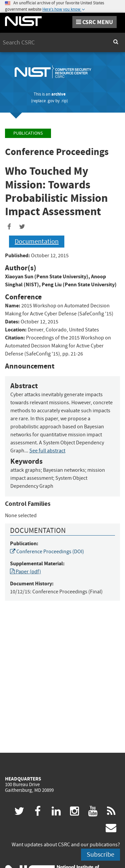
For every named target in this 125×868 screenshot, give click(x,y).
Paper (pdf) (25, 572)
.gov (50, 101)
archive (58, 94)
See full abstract (47, 451)
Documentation (37, 241)
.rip (64, 101)
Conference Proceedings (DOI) (47, 552)
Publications (28, 133)
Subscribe (100, 854)
